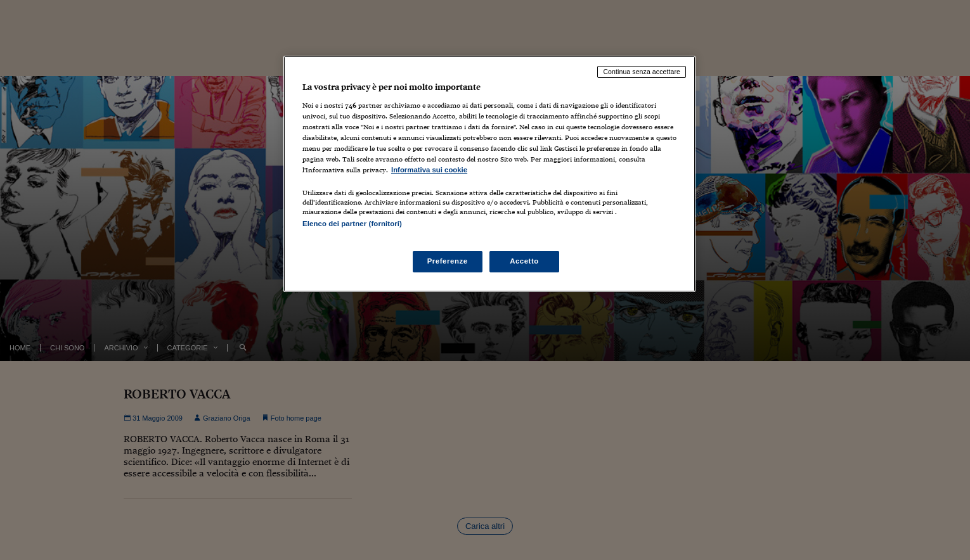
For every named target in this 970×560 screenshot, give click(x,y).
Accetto (524, 261)
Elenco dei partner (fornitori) (352, 224)
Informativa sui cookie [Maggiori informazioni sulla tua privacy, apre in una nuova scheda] (429, 170)
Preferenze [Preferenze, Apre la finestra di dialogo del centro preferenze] (448, 261)
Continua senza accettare (642, 72)
